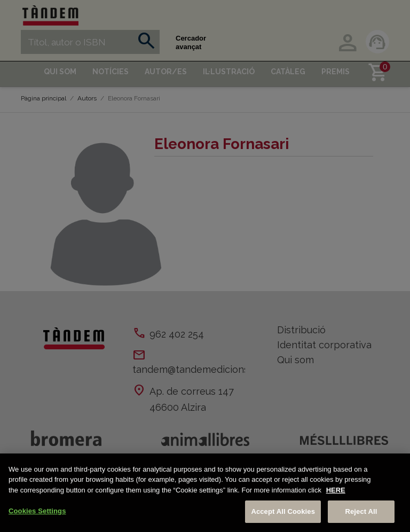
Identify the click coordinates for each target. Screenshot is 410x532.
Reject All (361, 511)
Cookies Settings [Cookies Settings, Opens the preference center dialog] (37, 511)
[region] (205, 493)
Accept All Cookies (283, 511)
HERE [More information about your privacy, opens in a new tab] (336, 490)
